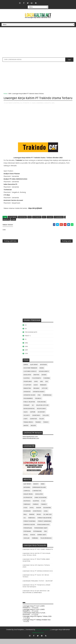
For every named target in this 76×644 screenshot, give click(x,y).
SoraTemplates (19, 635)
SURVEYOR (33, 424)
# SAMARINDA (59, 221)
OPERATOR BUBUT (39, 397)
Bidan (42, 373)
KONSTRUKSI (37, 516)
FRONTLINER (28, 387)
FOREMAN (47, 383)
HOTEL (32, 513)
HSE (47, 387)
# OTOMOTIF (37, 221)
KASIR (36, 390)
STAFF (26, 424)
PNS (39, 400)
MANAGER (43, 390)
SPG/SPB (46, 421)
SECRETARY (41, 417)
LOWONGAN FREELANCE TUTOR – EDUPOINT (38, 586)
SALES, (34, 107)
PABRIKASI (32, 523)
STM (26, 359)
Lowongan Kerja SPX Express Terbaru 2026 (37, 621)
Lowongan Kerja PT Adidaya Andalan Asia (38, 576)
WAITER (26, 431)
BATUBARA (27, 493)
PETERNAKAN (38, 537)
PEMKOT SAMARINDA (45, 526)
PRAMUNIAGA (47, 400)
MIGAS (39, 520)
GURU (36, 387)
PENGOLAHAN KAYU (43, 530)
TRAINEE (38, 427)
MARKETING (27, 394)
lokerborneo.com (38, 638)
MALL (25, 520)
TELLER (42, 424)
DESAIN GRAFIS (44, 377)
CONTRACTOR (37, 496)
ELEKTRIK (27, 383)
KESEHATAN (47, 513)
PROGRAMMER (28, 404)
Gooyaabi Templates (42, 635)
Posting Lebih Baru (10, 246)
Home (5, 94)
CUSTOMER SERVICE (30, 377)
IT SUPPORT (27, 390)
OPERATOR (27, 397)
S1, (31, 107)
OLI (25, 523)
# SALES (50, 221)
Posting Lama (67, 246)
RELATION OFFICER (43, 411)
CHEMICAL (27, 496)
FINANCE (44, 510)
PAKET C (28, 341)
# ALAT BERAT (13, 221)
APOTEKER (44, 370)
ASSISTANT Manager (30, 373)
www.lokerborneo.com (30, 442)
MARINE (32, 520)
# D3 (30, 221)
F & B (43, 506)
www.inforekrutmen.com (31, 444)
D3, (21, 107)
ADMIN (26, 370)
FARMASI (36, 510)
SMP (26, 355)
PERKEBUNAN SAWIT (41, 533)
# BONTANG (22, 221)
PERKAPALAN (28, 533)
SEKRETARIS (36, 421)
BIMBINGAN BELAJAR (39, 493)
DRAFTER (36, 380)
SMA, (53, 107)
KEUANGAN (27, 516)
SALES (26, 417)
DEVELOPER (27, 380)
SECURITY (27, 421)
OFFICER (45, 394)
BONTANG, (17, 107)
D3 (26, 330)
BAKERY (36, 489)
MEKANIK (37, 394)
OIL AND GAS (48, 520)
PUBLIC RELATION (29, 407)
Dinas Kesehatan (41, 503)
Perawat (27, 411)
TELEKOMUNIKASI (46, 543)
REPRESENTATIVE (29, 414)
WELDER (33, 431)
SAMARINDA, (40, 107)
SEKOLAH (27, 543)
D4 (26, 334)
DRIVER (44, 380)
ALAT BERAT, (9, 107)
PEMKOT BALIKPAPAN (45, 523)
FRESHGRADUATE (31, 337)
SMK (26, 352)
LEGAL (46, 516)
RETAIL (26, 540)
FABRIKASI (27, 510)
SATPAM (33, 417)
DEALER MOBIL (28, 499)
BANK (43, 489)
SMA (10, 94)
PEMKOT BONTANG (30, 526)
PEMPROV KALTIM (29, 530)
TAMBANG (35, 543)
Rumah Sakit (42, 540)
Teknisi (46, 427)
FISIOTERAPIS (37, 383)
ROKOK (33, 540)
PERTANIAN (27, 537)
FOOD (25, 513)
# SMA (13, 224)
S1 (26, 345)
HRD (42, 387)
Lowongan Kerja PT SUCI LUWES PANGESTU (38, 555)
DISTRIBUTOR (28, 503)
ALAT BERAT (34, 370)
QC (33, 411)
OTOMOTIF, (26, 107)
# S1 (44, 221)
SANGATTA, (48, 107)
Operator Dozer (29, 400)
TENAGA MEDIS (28, 427)
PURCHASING (42, 407)
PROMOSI (38, 404)
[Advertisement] (38, 43)
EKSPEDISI (27, 506)
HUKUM (39, 513)
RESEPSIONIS (41, 414)
